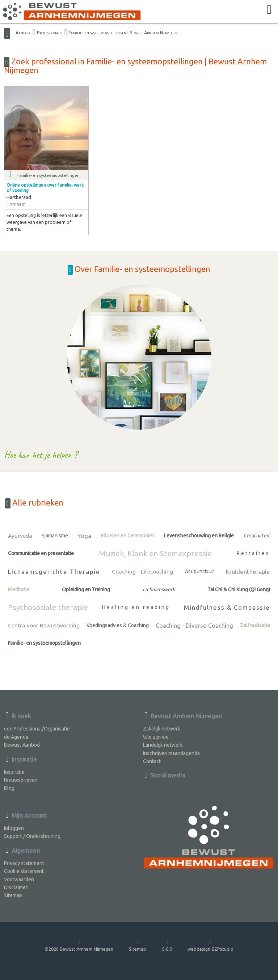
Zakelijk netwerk (162, 729)
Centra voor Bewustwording (44, 625)
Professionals (49, 33)
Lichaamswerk (159, 589)
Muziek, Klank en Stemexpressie (155, 553)
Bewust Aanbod (22, 745)
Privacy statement (24, 863)
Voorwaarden (19, 879)
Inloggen (14, 828)
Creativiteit (257, 536)
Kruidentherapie (248, 572)
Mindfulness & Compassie (227, 607)
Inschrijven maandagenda (171, 753)
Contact (152, 761)
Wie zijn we (156, 737)
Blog (9, 788)
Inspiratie (14, 772)
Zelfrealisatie (255, 625)
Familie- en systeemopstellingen (44, 643)
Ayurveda (20, 536)
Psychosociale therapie (48, 607)
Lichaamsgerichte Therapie (54, 572)
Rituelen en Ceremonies (128, 536)
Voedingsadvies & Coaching (118, 625)
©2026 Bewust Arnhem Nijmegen (79, 945)
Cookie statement (24, 871)
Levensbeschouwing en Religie (199, 536)
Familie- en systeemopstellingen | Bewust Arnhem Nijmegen (123, 33)
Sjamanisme (55, 536)
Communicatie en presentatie (41, 553)
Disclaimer (16, 887)
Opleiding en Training (86, 589)
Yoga (84, 536)
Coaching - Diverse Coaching (194, 625)
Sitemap (13, 895)
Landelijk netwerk (163, 745)
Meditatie (19, 589)
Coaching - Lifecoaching (142, 572)
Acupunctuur (200, 571)
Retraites (253, 553)
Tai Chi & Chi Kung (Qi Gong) (239, 589)
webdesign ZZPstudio (210, 945)
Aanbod (23, 33)
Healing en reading (136, 607)
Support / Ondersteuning (32, 836)
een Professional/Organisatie (37, 729)
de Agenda (16, 737)
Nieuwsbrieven (21, 780)
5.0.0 (167, 945)
